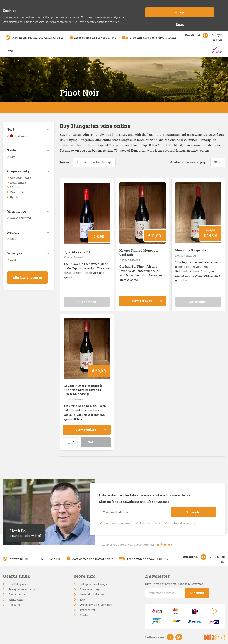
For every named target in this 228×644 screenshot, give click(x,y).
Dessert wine (17, 594)
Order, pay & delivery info (96, 605)
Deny (180, 24)
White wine (16, 600)
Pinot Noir (17, 192)
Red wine (21, 136)
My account (88, 610)
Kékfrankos (18, 183)
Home (10, 51)
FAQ (83, 600)
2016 (13, 260)
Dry (13, 157)
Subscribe (193, 512)
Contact (85, 615)
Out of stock (87, 302)
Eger (13, 239)
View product (147, 301)
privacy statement (61, 22)
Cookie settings (90, 589)
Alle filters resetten (27, 278)
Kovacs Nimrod (21, 218)
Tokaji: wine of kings (22, 589)
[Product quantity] (70, 442)
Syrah (14, 197)
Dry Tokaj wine (18, 584)
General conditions (92, 594)
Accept (180, 12)
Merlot (15, 187)
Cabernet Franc (21, 178)
